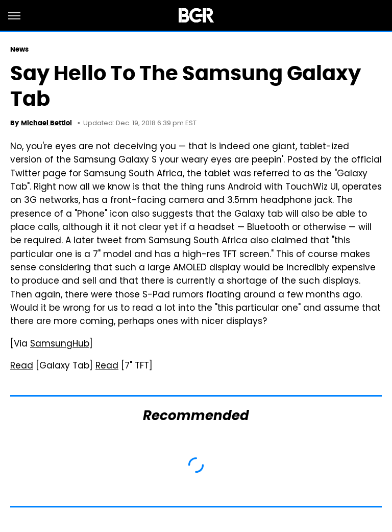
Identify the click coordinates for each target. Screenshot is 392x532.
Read (22, 366)
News (19, 49)
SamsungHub (60, 344)
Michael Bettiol (46, 123)
